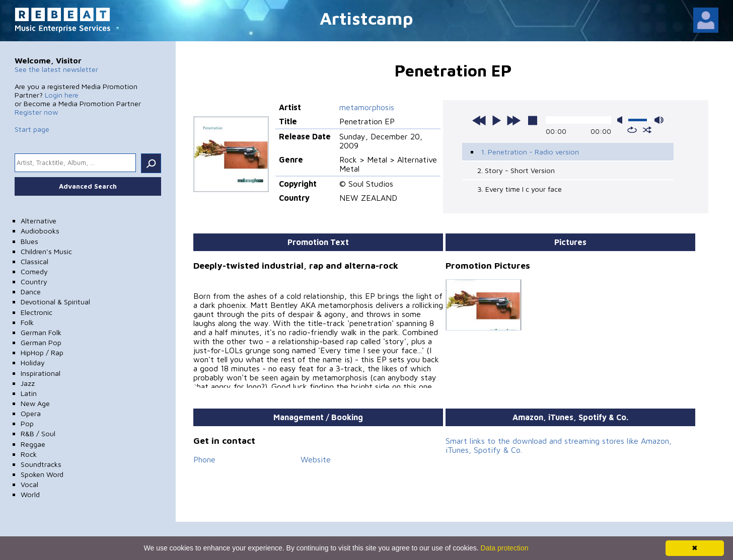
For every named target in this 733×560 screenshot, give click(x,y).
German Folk (41, 332)
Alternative (39, 221)
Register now (36, 112)
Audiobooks (40, 231)
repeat (632, 130)
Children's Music (46, 251)
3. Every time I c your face (520, 189)
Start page (32, 129)
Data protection (505, 548)
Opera (31, 413)
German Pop (41, 342)
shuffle (647, 130)
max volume (659, 120)
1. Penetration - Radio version (530, 152)
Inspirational (41, 373)
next (514, 120)
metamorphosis (367, 107)
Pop (27, 423)
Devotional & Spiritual (55, 302)
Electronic (36, 312)
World (30, 494)
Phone (204, 459)
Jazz (28, 383)
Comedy (34, 271)
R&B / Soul (38, 433)
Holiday (33, 363)
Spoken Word (42, 474)
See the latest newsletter (56, 69)
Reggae (33, 444)
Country (34, 282)
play (496, 120)
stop (533, 120)
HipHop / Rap (42, 352)
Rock (29, 454)
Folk (27, 322)
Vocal (29, 484)
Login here (62, 95)
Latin (29, 393)
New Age (35, 403)
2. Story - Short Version (516, 170)
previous (479, 120)
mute (622, 120)
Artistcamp (366, 18)
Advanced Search (88, 186)
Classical (34, 261)
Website (316, 459)
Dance (31, 292)
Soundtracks (41, 464)
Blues (29, 241)
